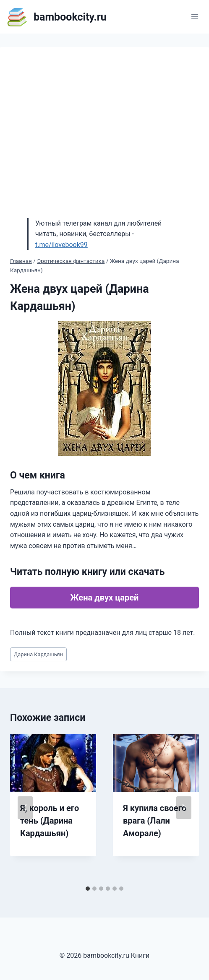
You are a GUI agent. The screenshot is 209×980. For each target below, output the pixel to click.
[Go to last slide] (25, 808)
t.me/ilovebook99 (61, 245)
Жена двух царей (105, 598)
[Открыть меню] (195, 17)
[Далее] (184, 808)
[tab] (88, 889)
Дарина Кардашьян (38, 654)
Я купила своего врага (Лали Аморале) (155, 821)
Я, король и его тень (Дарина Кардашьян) (50, 821)
